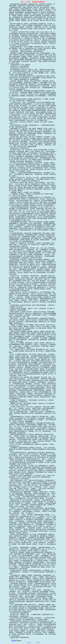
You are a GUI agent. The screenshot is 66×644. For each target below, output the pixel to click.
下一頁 (37, 643)
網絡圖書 (14, 641)
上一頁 (29, 643)
